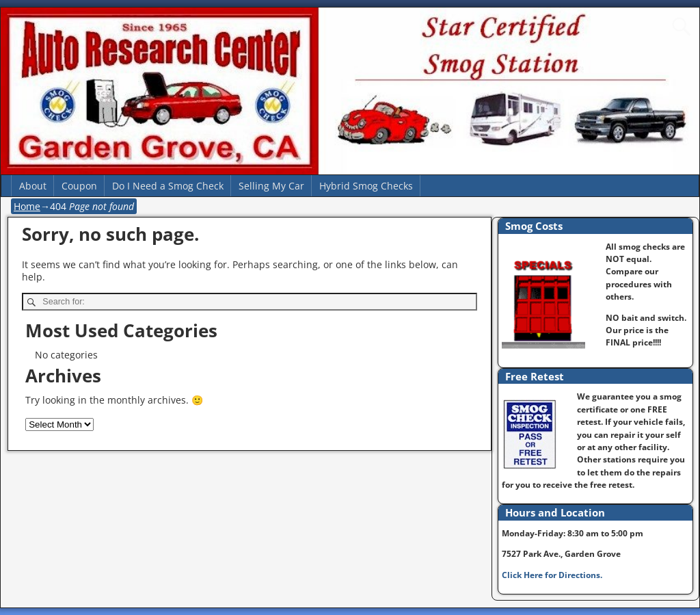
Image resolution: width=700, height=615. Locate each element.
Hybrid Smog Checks (366, 186)
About (33, 186)
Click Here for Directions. (552, 575)
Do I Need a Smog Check (168, 186)
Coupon (79, 186)
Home (27, 206)
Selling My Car (271, 186)
